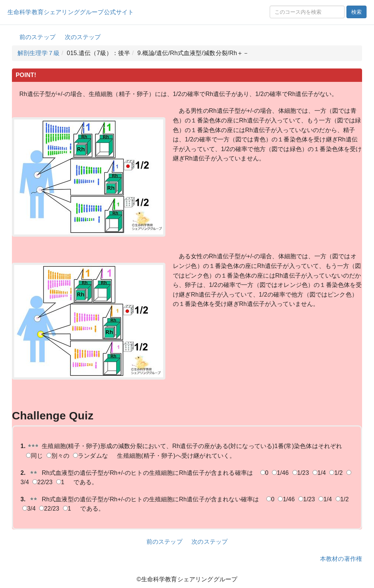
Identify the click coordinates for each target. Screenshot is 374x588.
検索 (356, 12)
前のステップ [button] (37, 37)
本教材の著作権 (341, 559)
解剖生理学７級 (39, 53)
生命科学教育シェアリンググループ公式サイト (71, 12)
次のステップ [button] (83, 37)
